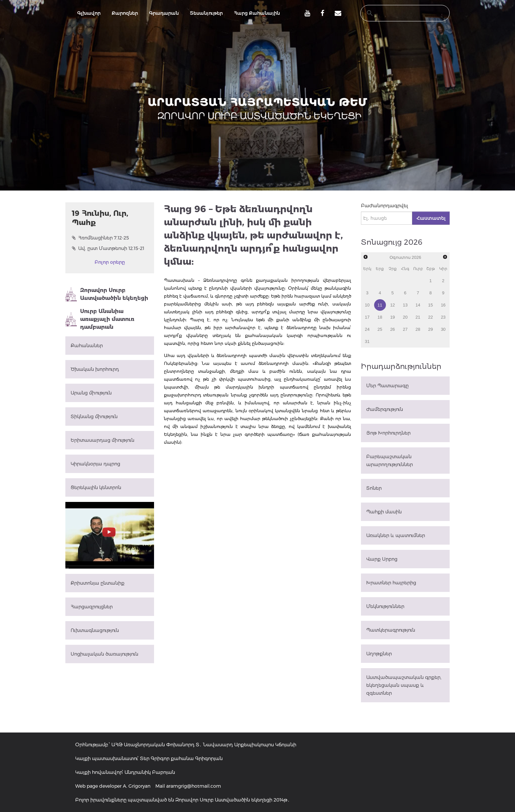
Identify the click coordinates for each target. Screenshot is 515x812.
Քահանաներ (87, 346)
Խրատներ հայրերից (391, 583)
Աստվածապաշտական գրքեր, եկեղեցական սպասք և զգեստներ (404, 685)
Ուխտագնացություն (95, 630)
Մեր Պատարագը (387, 386)
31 (367, 341)
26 (392, 329)
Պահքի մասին (384, 512)
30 (443, 329)
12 (392, 305)
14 (418, 305)
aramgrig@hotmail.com (194, 786)
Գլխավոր (89, 13)
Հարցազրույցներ (92, 607)
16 (443, 305)
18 (380, 317)
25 (380, 329)
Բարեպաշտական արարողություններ (390, 461)
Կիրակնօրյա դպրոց (95, 464)
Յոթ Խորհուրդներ (388, 433)
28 (418, 329)
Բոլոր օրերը (110, 262)
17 (367, 317)
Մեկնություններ (385, 606)
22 (431, 317)
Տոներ (374, 488)
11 (380, 305)
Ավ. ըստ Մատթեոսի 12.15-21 (108, 248)
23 (443, 317)
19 (392, 317)
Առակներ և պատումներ (396, 535)
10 (367, 305)
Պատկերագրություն (391, 630)
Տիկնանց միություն (94, 417)
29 (431, 329)
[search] (399, 13)
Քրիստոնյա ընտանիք (98, 583)
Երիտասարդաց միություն (102, 440)
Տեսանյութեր (206, 13)
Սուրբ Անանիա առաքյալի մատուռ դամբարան (100, 319)
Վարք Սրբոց (382, 559)
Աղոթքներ (379, 654)
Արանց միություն (91, 393)
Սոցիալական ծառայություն (104, 654)
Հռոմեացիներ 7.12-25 (101, 238)
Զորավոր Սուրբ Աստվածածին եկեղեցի (107, 294)
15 (431, 305)
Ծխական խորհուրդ (95, 369)
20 (405, 317)
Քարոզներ (125, 13)
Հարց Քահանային (257, 13)
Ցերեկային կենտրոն (96, 487)
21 (418, 317)
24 (367, 329)
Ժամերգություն (385, 409)
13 (405, 305)
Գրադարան (164, 13)
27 (405, 329)
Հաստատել (431, 218)
